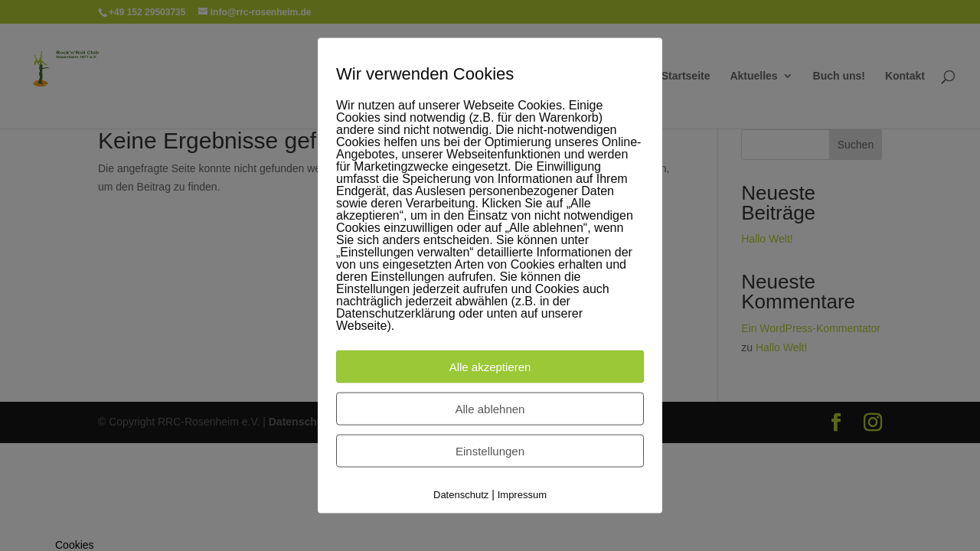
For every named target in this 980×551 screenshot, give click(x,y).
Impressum (522, 495)
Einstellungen (490, 451)
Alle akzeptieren (490, 367)
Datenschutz (461, 495)
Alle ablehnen (490, 409)
